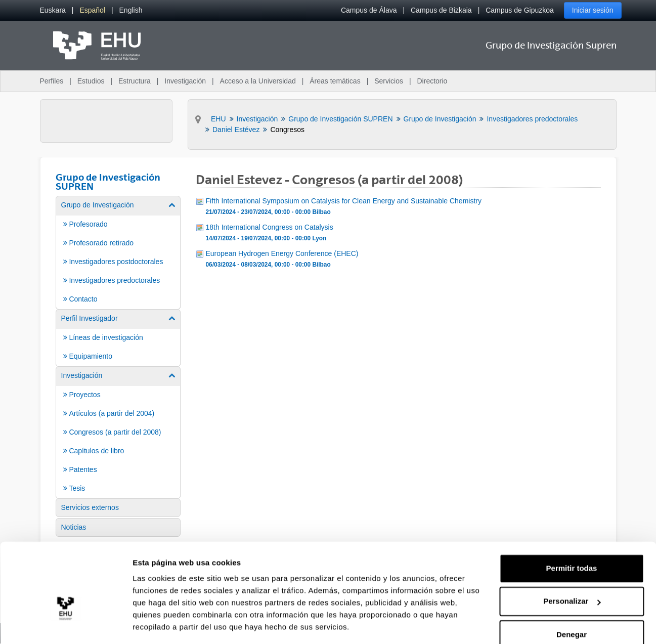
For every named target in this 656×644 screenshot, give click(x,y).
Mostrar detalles (162, 624)
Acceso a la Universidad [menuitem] (258, 81)
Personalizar (572, 570)
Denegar (572, 604)
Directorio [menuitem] (432, 81)
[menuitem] (53, 10)
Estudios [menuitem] (91, 81)
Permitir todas (572, 538)
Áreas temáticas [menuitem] (335, 81)
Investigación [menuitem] (185, 81)
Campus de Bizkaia (441, 10)
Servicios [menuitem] (389, 81)
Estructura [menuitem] (135, 81)
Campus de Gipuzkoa (520, 10)
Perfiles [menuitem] (52, 81)
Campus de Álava (369, 10)
